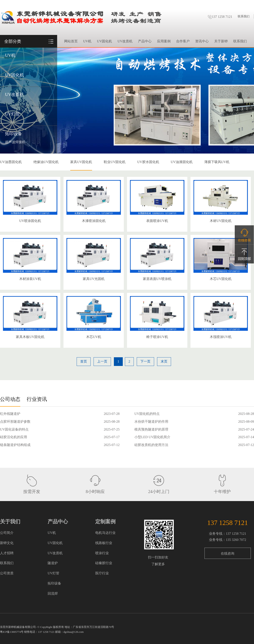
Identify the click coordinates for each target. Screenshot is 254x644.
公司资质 (7, 573)
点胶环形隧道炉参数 (15, 422)
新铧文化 (7, 543)
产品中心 (145, 41)
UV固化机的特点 (147, 414)
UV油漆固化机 (182, 162)
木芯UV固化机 (221, 279)
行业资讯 (37, 399)
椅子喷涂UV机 (157, 337)
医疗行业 (102, 573)
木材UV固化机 (221, 221)
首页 (84, 361)
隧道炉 (53, 563)
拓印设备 (14, 134)
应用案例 (164, 41)
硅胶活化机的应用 (14, 437)
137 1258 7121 (220, 17)
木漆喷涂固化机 (94, 221)
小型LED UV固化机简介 (152, 437)
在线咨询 (228, 553)
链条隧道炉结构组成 (15, 445)
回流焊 (53, 593)
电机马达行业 (105, 533)
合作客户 (183, 41)
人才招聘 (7, 553)
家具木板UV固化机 (30, 337)
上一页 (102, 361)
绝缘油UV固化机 (46, 162)
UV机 (10, 55)
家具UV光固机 (94, 279)
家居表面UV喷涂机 (157, 279)
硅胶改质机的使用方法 (151, 445)
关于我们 (10, 522)
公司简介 (7, 533)
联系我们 (244, 16)
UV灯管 (12, 114)
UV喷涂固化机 (30, 221)
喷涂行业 (102, 553)
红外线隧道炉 (10, 414)
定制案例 (105, 522)
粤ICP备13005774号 (12, 632)
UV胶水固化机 (148, 162)
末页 (164, 361)
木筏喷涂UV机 (221, 337)
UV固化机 (14, 75)
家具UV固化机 (81, 162)
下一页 (145, 361)
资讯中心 (202, 41)
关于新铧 (221, 41)
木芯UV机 (94, 337)
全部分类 (13, 41)
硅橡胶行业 (104, 563)
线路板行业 (104, 543)
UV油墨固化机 (11, 162)
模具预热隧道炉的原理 (151, 429)
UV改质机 (14, 94)
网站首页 (71, 41)
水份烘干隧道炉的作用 (151, 422)
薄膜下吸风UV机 (217, 162)
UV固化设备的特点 (14, 429)
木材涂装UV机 (30, 279)
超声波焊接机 (15, 142)
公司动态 (10, 399)
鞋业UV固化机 (115, 162)
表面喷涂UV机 (157, 221)
